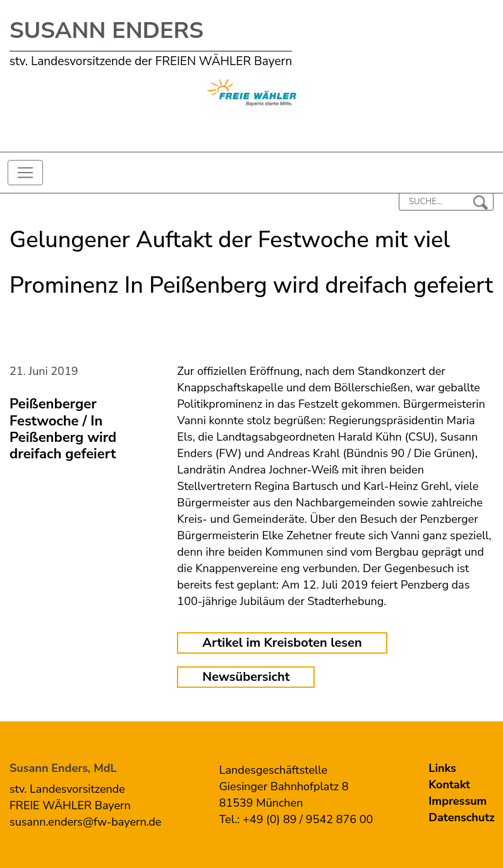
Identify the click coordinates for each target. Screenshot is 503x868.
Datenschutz (461, 817)
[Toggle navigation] (25, 173)
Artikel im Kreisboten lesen (282, 643)
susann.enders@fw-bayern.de (85, 822)
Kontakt (449, 785)
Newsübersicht (246, 677)
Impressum (458, 801)
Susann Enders (106, 31)
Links (442, 768)
